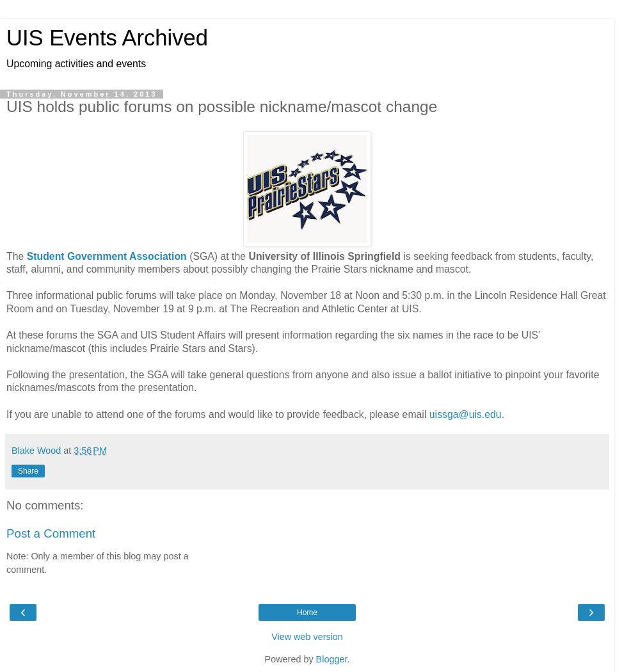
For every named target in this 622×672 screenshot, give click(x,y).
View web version (307, 637)
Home (307, 612)
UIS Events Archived (107, 38)
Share (28, 471)
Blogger (332, 659)
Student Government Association (107, 256)
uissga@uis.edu (466, 414)
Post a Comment (51, 533)
